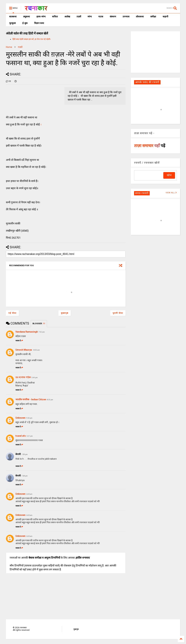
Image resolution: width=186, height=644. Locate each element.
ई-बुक (25, 23)
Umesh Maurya (24, 350)
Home (9, 47)
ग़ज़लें (79, 17)
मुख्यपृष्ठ (65, 313)
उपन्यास (126, 17)
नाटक (101, 17)
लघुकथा (27, 17)
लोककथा (140, 17)
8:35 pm (50, 400)
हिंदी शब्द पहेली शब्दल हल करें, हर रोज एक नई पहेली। (32, 39)
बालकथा (13, 17)
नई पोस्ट (12, 313)
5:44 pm (35, 378)
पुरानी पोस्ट (118, 313)
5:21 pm (30, 436)
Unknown (20, 418)
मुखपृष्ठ (76, 629)
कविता (55, 17)
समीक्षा (153, 17)
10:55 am (36, 350)
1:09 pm (25, 454)
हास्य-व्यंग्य (41, 17)
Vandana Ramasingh (27, 332)
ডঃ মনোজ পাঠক (23, 377)
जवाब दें (19, 341)
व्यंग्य (90, 17)
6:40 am (29, 494)
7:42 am (42, 332)
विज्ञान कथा (39, 23)
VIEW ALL (171, 193)
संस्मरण (113, 17)
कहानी (165, 17)
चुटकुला (12, 23)
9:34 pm (29, 418)
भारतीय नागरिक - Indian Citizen (31, 399)
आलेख (67, 17)
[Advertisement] (155, 52)
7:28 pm (25, 476)
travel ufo (21, 436)
